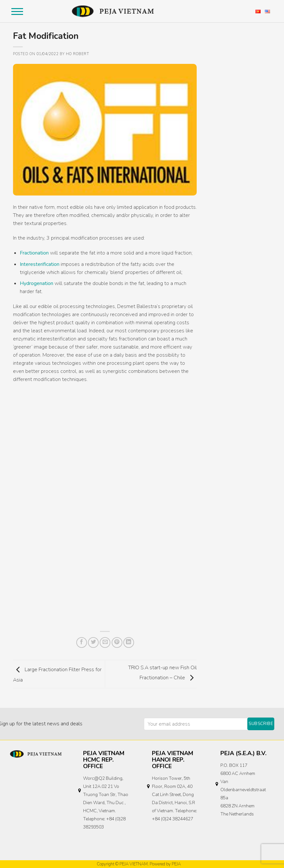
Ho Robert (77, 54)
